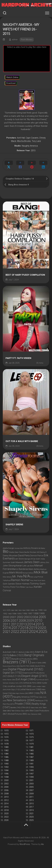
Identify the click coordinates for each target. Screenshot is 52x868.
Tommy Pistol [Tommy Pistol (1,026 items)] (9, 587)
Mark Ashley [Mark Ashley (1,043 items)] (34, 569)
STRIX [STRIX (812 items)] (26, 707)
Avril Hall (21, 138)
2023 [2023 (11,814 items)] (24, 631)
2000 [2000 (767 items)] (6, 617)
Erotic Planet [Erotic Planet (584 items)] (9, 680)
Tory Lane (36, 141)
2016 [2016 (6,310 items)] (7, 628)
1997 (31, 774)
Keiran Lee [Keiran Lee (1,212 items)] (21, 566)
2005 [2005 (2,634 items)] (42, 617)
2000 (6, 780)
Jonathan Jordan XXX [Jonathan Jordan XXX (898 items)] (19, 686)
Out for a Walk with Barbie (22, 441)
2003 (31, 784)
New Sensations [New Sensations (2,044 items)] (21, 700)
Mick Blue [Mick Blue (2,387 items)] (41, 572)
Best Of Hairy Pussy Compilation (25, 275)
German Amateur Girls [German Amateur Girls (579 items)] (13, 683)
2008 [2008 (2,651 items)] (22, 621)
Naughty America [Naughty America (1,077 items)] (24, 697)
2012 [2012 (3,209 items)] (15, 624)
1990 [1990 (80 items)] (40, 610)
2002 (6, 784)
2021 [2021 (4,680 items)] (7, 632)
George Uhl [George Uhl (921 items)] (29, 559)
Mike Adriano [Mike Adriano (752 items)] (7, 577)
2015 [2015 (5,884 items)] (40, 624)
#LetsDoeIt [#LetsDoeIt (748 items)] (9, 652)
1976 (6, 740)
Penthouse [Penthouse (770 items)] (41, 701)
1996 (6, 774)
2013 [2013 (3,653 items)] (23, 624)
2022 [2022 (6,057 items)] (15, 632)
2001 (31, 780)
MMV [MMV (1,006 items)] (34, 693)
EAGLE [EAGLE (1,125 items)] (14, 676)
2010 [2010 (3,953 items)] (38, 620)
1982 (6, 750)
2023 (31, 817)
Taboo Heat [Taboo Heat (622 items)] (36, 708)
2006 (6, 790)
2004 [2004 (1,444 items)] (35, 617)
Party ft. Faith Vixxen (18, 358)
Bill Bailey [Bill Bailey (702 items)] (42, 548)
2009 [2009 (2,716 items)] (30, 621)
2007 (31, 790)
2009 (31, 794)
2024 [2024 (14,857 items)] (33, 631)
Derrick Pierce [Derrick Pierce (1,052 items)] (37, 556)
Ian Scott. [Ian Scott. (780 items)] (37, 559)
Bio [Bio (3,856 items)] (6, 551)
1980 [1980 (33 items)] (12, 610)
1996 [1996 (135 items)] (25, 614)
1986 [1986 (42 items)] (32, 610)
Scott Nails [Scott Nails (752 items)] (41, 580)
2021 (31, 814)
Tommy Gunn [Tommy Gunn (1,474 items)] (38, 584)
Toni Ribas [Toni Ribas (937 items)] (20, 587)
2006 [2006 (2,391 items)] (6, 621)
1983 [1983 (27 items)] (20, 610)
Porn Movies (27, 40)
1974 (6, 737)
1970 (6, 731)
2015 (33, 150)
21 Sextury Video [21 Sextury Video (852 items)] (25, 652)
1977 (31, 740)
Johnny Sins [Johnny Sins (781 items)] (45, 562)
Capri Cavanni (32, 138)
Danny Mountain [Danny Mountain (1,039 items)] (10, 556)
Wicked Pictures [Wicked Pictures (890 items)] (17, 714)
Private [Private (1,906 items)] (23, 704)
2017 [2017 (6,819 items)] (16, 628)
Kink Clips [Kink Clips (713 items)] (13, 690)
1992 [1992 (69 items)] (5, 614)
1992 (6, 767)
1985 (31, 754)
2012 (6, 800)
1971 (31, 731)
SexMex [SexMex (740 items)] (15, 707)
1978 (6, 744)
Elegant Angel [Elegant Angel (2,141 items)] (34, 676)
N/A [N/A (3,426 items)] (26, 576)
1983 (31, 750)
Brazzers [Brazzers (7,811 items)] (17, 662)
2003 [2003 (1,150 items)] (27, 617)
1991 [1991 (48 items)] (45, 610)
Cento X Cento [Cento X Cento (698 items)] (39, 663)
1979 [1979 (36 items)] (8, 610)
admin (15, 40)
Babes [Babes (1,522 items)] (17, 655)
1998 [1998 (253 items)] (36, 614)
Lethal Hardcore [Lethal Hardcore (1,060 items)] (31, 689)
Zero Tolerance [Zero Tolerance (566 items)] (34, 714)
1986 (6, 757)
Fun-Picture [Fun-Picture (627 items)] (42, 680)
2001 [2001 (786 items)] (13, 617)
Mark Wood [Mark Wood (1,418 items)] (16, 573)
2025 (31, 820)
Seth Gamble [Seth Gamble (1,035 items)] (9, 584)
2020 (6, 814)
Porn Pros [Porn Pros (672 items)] (9, 704)
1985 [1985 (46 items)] (28, 610)
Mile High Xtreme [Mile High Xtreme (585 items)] (20, 693)
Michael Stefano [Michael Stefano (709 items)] (28, 573)
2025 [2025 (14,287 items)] (43, 631)
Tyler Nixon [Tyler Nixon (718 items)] (29, 587)
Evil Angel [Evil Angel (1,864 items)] (26, 679)
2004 (6, 787)
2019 (31, 810)
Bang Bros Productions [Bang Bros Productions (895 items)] (25, 659)
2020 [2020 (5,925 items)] (42, 628)
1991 (31, 764)
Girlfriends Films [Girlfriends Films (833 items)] (32, 683)
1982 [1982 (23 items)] (16, 610)
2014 (6, 804)
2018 (6, 810)
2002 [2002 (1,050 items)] (20, 617)
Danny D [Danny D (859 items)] (43, 552)
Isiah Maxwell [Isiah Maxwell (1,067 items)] (17, 562)
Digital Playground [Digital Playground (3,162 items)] (26, 669)
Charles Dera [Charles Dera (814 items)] (13, 552)
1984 (6, 754)
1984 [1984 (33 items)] (24, 610)
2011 (31, 797)
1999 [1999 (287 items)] (42, 613)
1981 (31, 747)
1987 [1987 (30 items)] (36, 610)
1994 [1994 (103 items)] (14, 614)
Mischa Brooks (24, 141)
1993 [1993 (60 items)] (10, 614)
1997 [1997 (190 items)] (30, 614)
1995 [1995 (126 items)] (19, 614)
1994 (6, 770)
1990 (6, 764)
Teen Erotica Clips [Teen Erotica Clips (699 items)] (20, 711)
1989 (31, 760)
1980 (6, 747)
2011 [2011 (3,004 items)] (7, 624)
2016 (6, 807)
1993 (31, 767)
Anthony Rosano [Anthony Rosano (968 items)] (31, 548)
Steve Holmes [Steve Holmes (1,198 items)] (22, 584)
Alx (42, 844)
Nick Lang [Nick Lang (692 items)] (34, 577)
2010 (6, 797)
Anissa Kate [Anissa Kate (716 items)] (19, 548)
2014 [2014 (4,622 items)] (31, 624)
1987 (31, 757)
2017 (31, 807)
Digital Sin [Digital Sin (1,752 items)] (12, 673)
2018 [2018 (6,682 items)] (24, 628)
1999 (31, 777)
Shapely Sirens (14, 525)
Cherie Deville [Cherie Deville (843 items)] (24, 552)
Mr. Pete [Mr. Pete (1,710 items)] (18, 576)
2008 (6, 794)
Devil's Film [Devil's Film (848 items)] (27, 666)
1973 (31, 734)
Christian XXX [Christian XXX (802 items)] (34, 552)
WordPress (25, 844)
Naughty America (30, 146)
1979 (31, 744)
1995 (31, 770)
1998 (6, 777)
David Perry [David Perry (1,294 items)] (24, 555)
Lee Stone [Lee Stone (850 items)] (30, 566)
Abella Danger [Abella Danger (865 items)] (8, 548)
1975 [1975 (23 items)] (4, 610)
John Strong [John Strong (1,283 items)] (9, 566)
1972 (6, 734)
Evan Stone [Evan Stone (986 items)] (19, 559)
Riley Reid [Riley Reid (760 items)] (34, 580)
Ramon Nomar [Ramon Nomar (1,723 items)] (20, 580)
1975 (31, 737)
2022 (6, 817)
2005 (31, 787)
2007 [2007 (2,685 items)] (14, 621)
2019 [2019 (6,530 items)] (33, 628)
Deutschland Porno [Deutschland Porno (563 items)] (11, 666)
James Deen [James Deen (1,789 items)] (32, 562)
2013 (31, 800)
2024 (6, 820)
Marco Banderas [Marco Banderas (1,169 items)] (20, 569)
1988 (6, 760)
